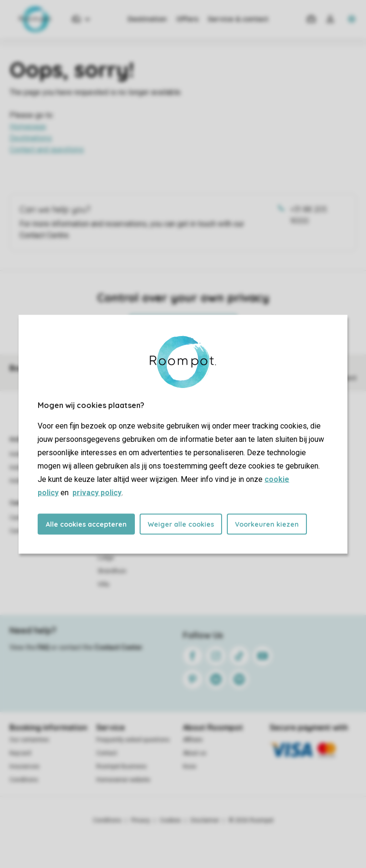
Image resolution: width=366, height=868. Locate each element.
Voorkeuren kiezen (267, 524)
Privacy (141, 820)
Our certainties (29, 740)
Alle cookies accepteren (86, 524)
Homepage (28, 127)
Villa (103, 584)
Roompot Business (122, 766)
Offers (187, 19)
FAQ (43, 647)
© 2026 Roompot (251, 820)
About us (195, 753)
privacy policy (97, 492)
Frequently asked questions (133, 740)
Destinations (31, 138)
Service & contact (238, 19)
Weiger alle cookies (181, 524)
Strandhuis (112, 571)
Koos (190, 766)
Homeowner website (123, 780)
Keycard (20, 753)
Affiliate (193, 740)
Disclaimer (205, 820)
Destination (147, 19)
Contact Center (118, 647)
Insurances (25, 766)
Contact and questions (47, 149)
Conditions (24, 780)
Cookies (170, 820)
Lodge (106, 558)
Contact (107, 753)
